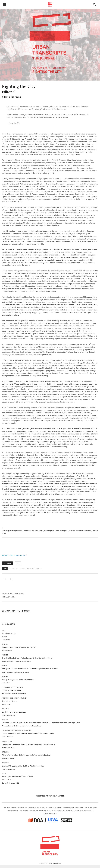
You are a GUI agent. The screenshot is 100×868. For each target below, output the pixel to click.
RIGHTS (39, 568)
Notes (18, 563)
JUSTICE (23, 568)
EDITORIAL (14, 568)
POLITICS (31, 568)
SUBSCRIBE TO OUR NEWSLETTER (50, 796)
